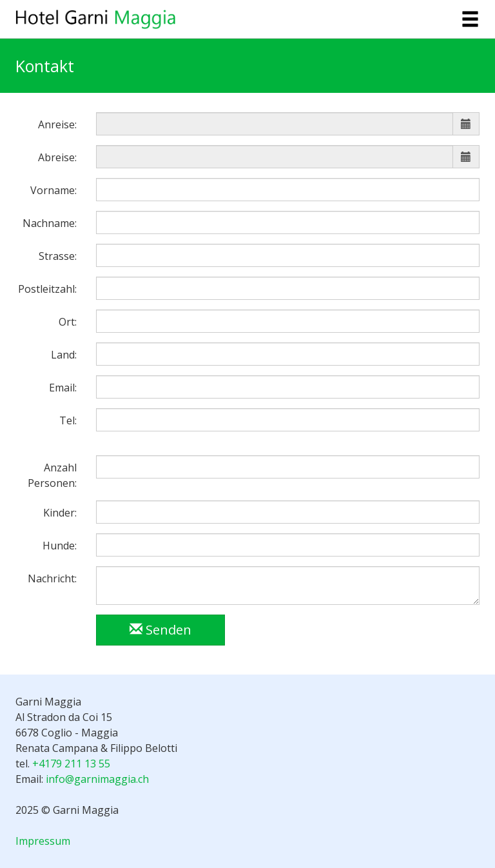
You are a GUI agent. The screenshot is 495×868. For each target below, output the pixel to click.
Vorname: (53, 190)
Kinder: (60, 513)
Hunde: (60, 546)
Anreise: (57, 124)
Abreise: (57, 157)
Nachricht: (52, 578)
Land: (64, 355)
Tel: (68, 420)
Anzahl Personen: (52, 475)
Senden (160, 630)
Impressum (43, 841)
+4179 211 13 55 (71, 764)
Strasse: (58, 256)
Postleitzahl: (47, 289)
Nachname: (50, 223)
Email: (63, 388)
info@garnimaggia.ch (97, 779)
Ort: (68, 322)
